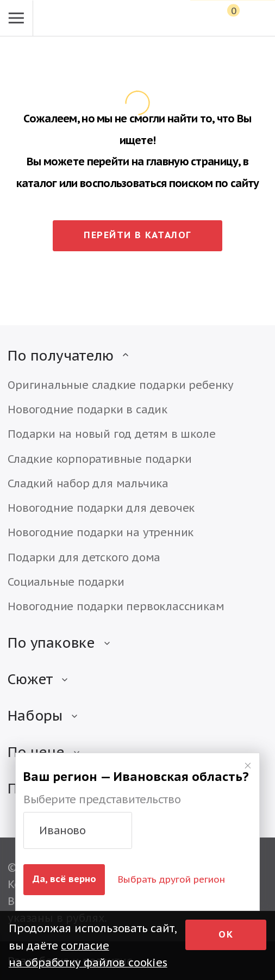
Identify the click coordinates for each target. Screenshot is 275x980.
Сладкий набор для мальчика (88, 483)
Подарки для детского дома (84, 557)
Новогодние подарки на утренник (101, 532)
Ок (226, 934)
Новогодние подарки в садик (87, 409)
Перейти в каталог (137, 235)
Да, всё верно (64, 879)
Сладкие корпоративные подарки (99, 459)
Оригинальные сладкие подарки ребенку (121, 385)
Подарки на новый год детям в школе (111, 434)
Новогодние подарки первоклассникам (116, 606)
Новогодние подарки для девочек (101, 508)
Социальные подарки (66, 582)
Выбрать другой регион (171, 879)
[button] (78, 830)
